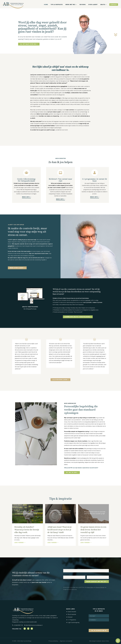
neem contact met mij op (96, 582)
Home (46, 5)
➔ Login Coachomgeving (73, 622)
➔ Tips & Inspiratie (71, 614)
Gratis (103, 5)
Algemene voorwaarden (66, 641)
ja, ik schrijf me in (99, 630)
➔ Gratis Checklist (71, 612)
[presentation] (100, 625)
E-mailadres (66, 574)
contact (114, 5)
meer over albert (17, 268)
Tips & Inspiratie (57, 5)
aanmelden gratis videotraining (77, 317)
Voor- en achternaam (69, 568)
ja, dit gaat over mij (28, 44)
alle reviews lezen (60, 380)
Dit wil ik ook (71, 472)
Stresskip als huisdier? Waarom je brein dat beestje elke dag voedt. (27, 530)
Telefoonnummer (91, 574)
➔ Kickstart (69, 617)
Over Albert (93, 5)
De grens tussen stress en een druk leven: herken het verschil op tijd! (93, 530)
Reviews (83, 5)
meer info (26, 197)
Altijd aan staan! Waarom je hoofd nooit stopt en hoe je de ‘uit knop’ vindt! (60, 530)
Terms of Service (100, 587)
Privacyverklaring (53, 641)
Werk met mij (70, 5)
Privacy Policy (90, 587)
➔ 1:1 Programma (71, 620)
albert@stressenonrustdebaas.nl (34, 625)
